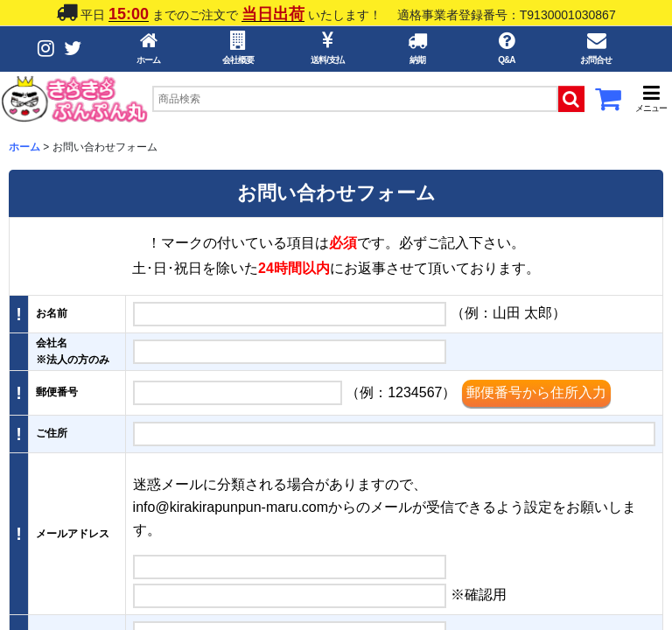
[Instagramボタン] (46, 49)
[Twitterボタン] (73, 49)
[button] (651, 98)
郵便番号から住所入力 (536, 392)
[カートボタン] (608, 104)
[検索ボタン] (571, 99)
